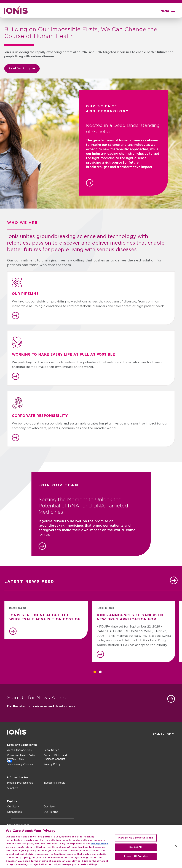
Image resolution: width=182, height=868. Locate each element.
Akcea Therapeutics (19, 750)
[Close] (176, 848)
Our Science (14, 812)
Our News (50, 807)
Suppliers (13, 788)
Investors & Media (54, 783)
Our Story (13, 807)
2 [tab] (100, 672)
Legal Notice (51, 750)
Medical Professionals (20, 783)
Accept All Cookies (136, 858)
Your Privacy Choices (20, 764)
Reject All (136, 849)
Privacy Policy (52, 764)
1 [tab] (95, 672)
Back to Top (163, 734)
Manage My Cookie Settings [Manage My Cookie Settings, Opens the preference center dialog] (136, 840)
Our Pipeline (51, 812)
